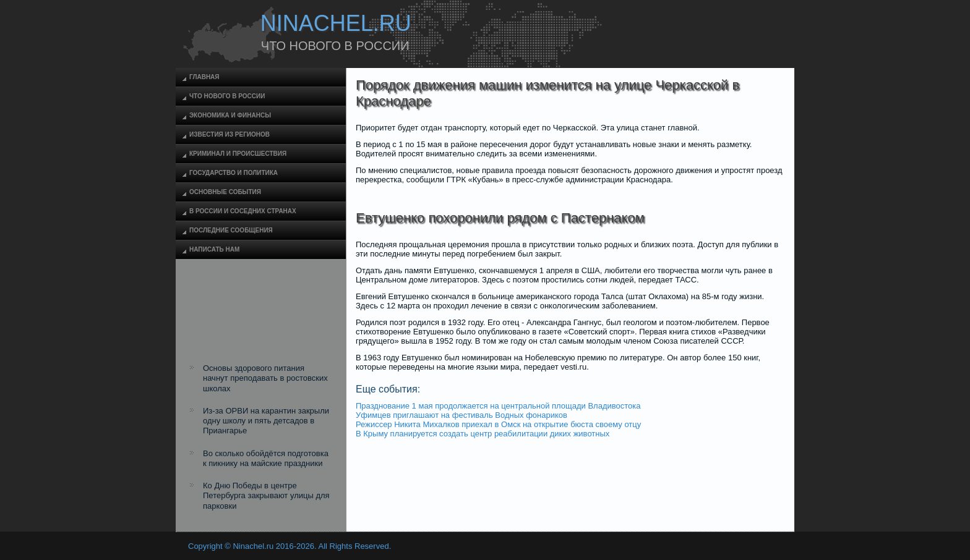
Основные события (225, 192)
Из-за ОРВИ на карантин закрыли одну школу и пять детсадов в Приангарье (266, 421)
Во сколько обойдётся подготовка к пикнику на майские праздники (266, 458)
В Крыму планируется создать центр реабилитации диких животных (483, 434)
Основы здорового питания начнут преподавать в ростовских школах (265, 378)
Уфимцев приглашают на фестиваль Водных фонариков (461, 415)
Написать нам (214, 249)
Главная (204, 77)
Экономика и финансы (230, 115)
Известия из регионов (230, 134)
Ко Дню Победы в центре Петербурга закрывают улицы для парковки (266, 496)
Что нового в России (227, 96)
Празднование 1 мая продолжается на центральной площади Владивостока (498, 406)
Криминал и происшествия (238, 154)
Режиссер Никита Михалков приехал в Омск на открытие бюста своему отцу (498, 424)
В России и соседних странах (243, 211)
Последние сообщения (231, 230)
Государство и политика (234, 173)
